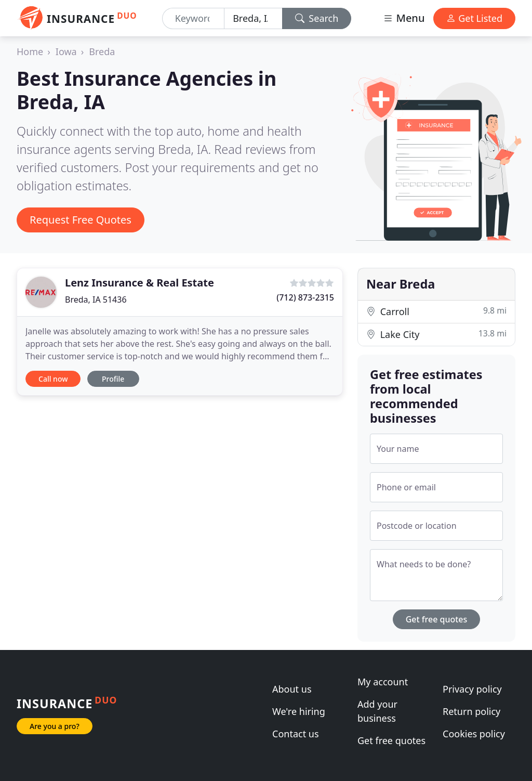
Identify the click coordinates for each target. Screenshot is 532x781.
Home (30, 51)
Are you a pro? (55, 726)
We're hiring (299, 711)
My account (383, 682)
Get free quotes (437, 619)
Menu (404, 18)
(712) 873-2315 (305, 297)
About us (292, 689)
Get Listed (474, 18)
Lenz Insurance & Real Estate (139, 283)
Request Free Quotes (81, 220)
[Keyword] (194, 18)
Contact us (296, 734)
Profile (113, 379)
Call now (53, 379)
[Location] (253, 18)
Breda (102, 51)
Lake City (436, 334)
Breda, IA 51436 (96, 300)
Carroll (436, 311)
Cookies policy (474, 734)
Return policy (471, 711)
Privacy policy (472, 689)
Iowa (66, 51)
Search (317, 18)
